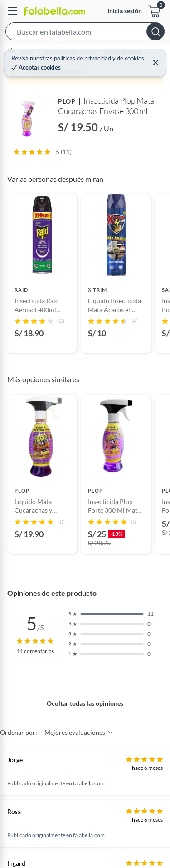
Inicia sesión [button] (125, 11)
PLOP (67, 101)
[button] (85, 33)
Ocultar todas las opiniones (85, 703)
